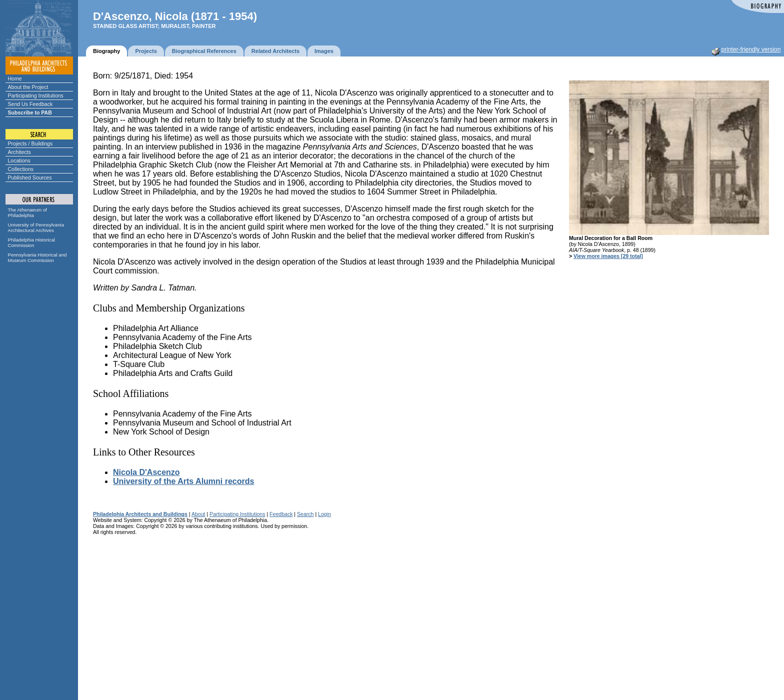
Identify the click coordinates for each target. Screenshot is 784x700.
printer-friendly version (751, 49)
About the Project (28, 87)
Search (305, 514)
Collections (21, 169)
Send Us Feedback (30, 104)
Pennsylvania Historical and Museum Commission (37, 257)
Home (15, 78)
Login (324, 514)
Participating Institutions (36, 95)
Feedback (281, 514)
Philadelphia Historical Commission (31, 242)
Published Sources (30, 177)
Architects (19, 152)
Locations (19, 160)
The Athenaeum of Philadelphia (27, 212)
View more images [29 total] (608, 256)
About (198, 514)
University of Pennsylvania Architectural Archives (36, 227)
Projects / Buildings (30, 143)
